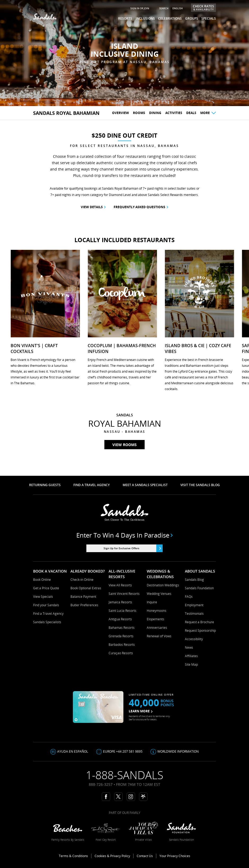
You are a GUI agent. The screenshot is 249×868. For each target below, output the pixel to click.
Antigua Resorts (120, 619)
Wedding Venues (159, 594)
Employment (194, 605)
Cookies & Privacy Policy (112, 856)
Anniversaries (157, 628)
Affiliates (191, 656)
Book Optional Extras (86, 588)
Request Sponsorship (200, 631)
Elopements (155, 619)
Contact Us (145, 856)
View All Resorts (120, 585)
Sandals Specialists (47, 622)
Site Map (191, 664)
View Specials (43, 597)
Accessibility (194, 639)
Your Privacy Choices (175, 856)
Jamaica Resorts (120, 602)
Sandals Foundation (199, 588)
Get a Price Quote (46, 588)
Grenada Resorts (121, 636)
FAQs (189, 597)
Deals (191, 113)
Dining (155, 113)
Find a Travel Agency (48, 614)
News (189, 647)
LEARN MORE (141, 711)
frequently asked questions (141, 207)
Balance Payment (83, 597)
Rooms (139, 113)
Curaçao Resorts (121, 653)
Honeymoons (157, 611)
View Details (93, 207)
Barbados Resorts (122, 645)
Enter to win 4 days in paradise (125, 535)
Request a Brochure (199, 622)
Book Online (42, 580)
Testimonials (194, 614)
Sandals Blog (194, 580)
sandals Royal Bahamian (66, 113)
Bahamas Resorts (122, 628)
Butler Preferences (84, 605)
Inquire (152, 602)
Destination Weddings (163, 585)
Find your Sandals (46, 605)
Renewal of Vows (159, 636)
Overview (121, 113)
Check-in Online (82, 580)
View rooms (125, 445)
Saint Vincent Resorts (124, 594)
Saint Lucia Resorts (123, 611)
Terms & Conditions (73, 856)
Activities (174, 113)
